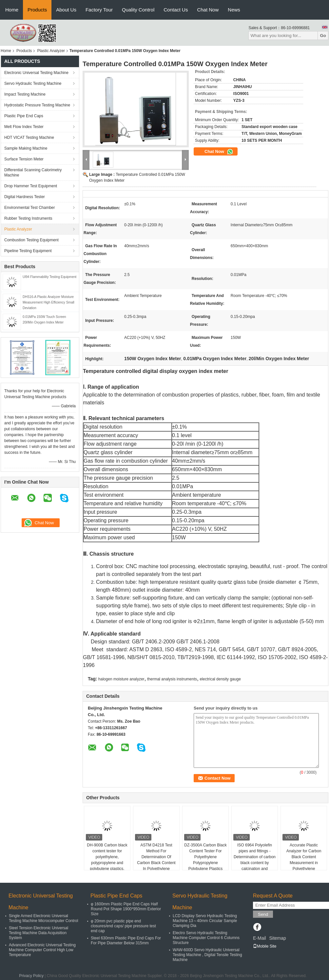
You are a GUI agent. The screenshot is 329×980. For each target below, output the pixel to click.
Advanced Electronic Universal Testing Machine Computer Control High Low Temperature (42, 950)
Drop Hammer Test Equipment (31, 186)
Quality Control (138, 10)
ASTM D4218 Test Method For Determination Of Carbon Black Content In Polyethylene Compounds (156, 860)
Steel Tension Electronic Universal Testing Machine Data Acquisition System (39, 933)
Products (37, 10)
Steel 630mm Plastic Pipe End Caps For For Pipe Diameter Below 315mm (126, 941)
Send (263, 914)
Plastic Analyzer (51, 51)
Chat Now (208, 10)
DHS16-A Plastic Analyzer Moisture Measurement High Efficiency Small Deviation (48, 302)
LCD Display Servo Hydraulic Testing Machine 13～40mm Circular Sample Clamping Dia (205, 921)
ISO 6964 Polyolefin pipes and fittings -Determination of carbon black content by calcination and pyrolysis (255, 860)
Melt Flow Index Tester (24, 127)
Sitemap (277, 938)
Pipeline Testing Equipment (28, 251)
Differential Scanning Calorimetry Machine (33, 173)
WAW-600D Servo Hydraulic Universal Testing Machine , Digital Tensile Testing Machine (207, 955)
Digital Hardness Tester (25, 197)
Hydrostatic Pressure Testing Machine (37, 105)
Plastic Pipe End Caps (24, 116)
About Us (66, 10)
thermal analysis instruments (172, 679)
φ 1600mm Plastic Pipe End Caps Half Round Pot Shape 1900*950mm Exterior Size (126, 909)
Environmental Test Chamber (30, 208)
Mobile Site (265, 946)
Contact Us (176, 10)
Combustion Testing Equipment (31, 240)
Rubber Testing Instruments (28, 218)
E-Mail (260, 938)
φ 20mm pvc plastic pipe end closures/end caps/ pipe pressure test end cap (123, 926)
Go (323, 36)
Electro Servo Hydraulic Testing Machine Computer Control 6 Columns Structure (206, 938)
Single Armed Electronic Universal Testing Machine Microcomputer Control (43, 918)
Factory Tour (99, 10)
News (234, 10)
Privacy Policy (31, 976)
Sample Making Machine (26, 148)
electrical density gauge (220, 679)
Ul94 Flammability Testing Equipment (49, 277)
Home (12, 10)
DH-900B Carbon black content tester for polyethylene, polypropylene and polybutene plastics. (107, 857)
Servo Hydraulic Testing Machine (33, 83)
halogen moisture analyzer (121, 679)
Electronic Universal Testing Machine (36, 73)
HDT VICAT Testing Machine (29, 138)
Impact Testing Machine (25, 94)
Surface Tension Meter (24, 159)
